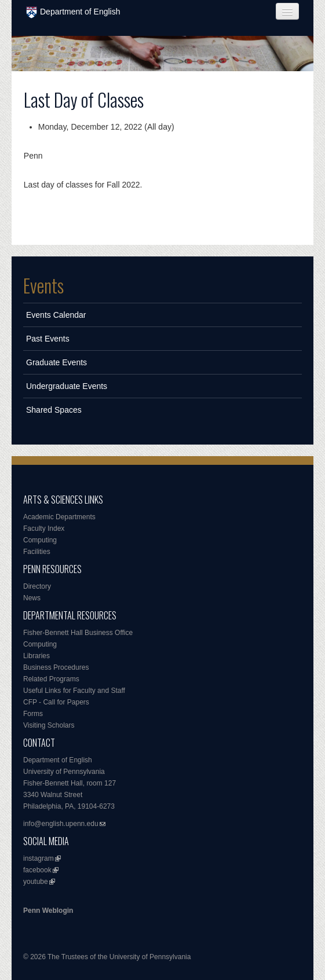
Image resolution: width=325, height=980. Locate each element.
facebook (37, 870)
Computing (40, 540)
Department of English (73, 12)
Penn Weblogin (48, 911)
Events (43, 285)
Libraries (36, 656)
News (32, 598)
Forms (33, 714)
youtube (36, 882)
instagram (39, 858)
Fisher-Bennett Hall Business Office (78, 633)
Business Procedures (56, 667)
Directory (37, 586)
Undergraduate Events (67, 386)
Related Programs (51, 679)
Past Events (48, 339)
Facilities (37, 552)
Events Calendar (56, 315)
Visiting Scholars (49, 725)
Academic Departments (59, 517)
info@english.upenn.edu (61, 824)
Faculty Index (44, 528)
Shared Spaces (54, 410)
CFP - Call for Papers (56, 702)
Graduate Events (56, 362)
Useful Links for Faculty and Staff (74, 691)
